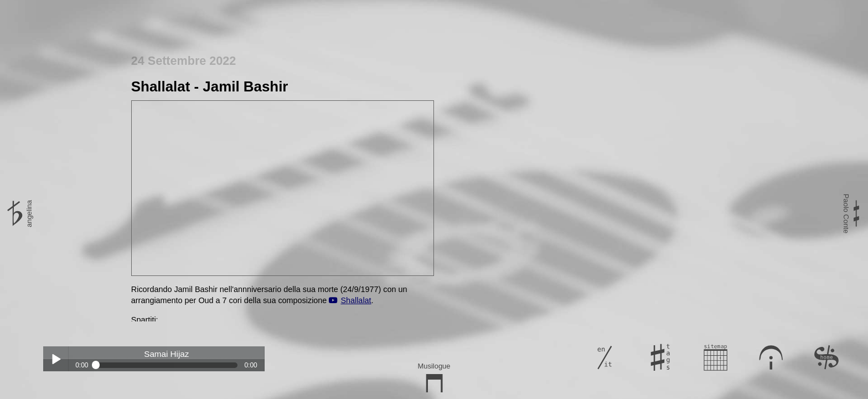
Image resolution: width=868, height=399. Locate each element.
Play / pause (56, 359)
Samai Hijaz (166, 354)
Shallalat (356, 300)
